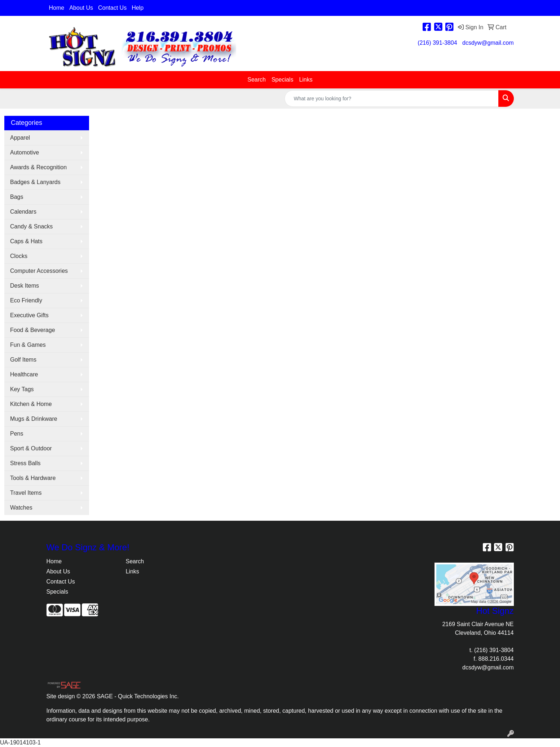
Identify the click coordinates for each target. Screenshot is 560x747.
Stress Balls (25, 463)
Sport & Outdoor (31, 448)
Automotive (25, 152)
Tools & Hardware (33, 478)
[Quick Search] (392, 99)
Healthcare (24, 374)
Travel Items (26, 493)
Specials (282, 80)
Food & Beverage (33, 330)
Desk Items (25, 286)
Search (257, 80)
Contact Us (112, 8)
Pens (17, 434)
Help (138, 8)
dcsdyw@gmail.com (488, 43)
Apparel (20, 138)
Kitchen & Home (31, 404)
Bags (17, 197)
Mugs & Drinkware (34, 419)
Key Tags (22, 389)
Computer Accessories (39, 271)
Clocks (19, 256)
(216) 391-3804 (437, 43)
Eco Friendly (26, 300)
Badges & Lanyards (35, 182)
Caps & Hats (26, 241)
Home (57, 8)
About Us (81, 8)
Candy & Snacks (31, 226)
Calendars (23, 212)
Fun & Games (28, 345)
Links (306, 80)
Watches (21, 508)
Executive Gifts (29, 315)
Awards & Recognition (38, 167)
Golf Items (23, 360)
